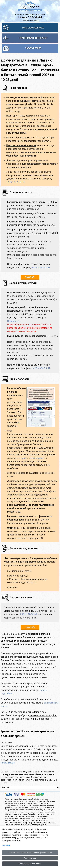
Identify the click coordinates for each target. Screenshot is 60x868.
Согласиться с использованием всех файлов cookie (30, 853)
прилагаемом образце (33, 458)
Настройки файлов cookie (30, 864)
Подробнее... (14, 321)
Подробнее (6, 845)
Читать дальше (8, 763)
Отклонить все (30, 858)
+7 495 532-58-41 (15, 182)
